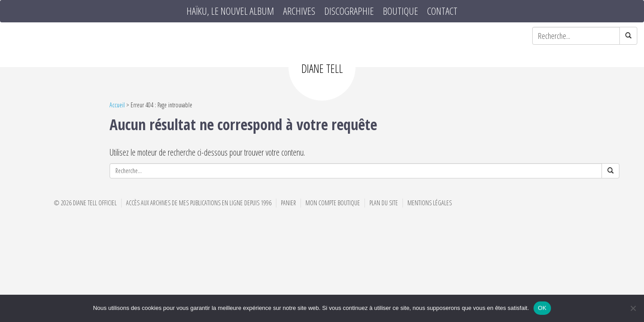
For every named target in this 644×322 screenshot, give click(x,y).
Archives (299, 11)
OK (542, 308)
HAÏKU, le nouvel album (230, 11)
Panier (288, 203)
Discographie (349, 11)
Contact (442, 11)
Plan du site (384, 203)
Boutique (400, 11)
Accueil (117, 105)
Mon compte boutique (333, 203)
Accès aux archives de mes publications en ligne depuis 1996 (199, 203)
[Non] (633, 308)
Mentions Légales (430, 203)
